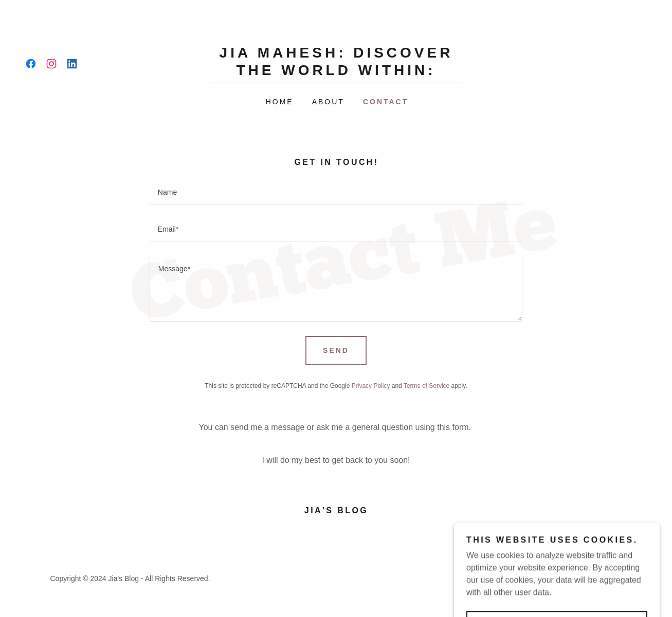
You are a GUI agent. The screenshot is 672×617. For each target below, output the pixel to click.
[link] (31, 64)
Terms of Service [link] (426, 386)
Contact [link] (386, 102)
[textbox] (336, 192)
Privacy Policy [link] (371, 386)
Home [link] (280, 102)
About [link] (328, 102)
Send (336, 350)
